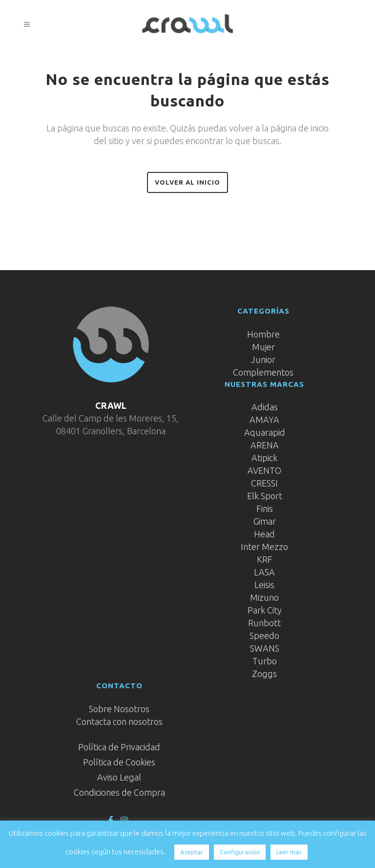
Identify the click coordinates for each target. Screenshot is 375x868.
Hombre (263, 334)
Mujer (263, 347)
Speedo (264, 635)
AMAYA (264, 420)
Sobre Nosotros (119, 709)
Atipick (264, 458)
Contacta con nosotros (119, 721)
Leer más (289, 852)
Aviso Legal (119, 777)
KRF (265, 559)
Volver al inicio (187, 182)
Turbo (265, 661)
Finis (265, 508)
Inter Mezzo (264, 547)
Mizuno (264, 597)
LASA (264, 572)
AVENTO (264, 470)
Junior (263, 360)
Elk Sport (265, 496)
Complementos (263, 372)
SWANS (265, 648)
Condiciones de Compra (119, 792)
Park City (265, 610)
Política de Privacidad (119, 747)
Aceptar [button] (192, 852)
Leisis (264, 585)
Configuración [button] (240, 852)
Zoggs (264, 674)
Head (264, 534)
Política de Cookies (119, 762)
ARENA (265, 445)
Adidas (265, 407)
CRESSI (264, 483)
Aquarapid (265, 432)
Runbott (264, 623)
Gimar (265, 521)
